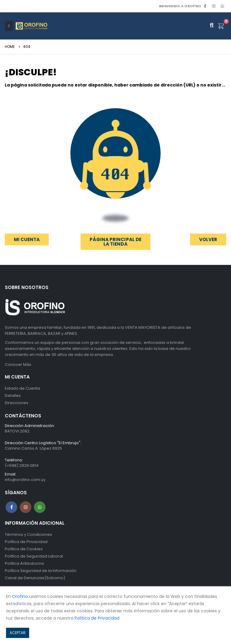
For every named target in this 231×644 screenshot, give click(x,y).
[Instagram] (214, 6)
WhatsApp (222, 6)
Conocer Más (18, 364)
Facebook (11, 507)
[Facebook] (205, 6)
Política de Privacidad (26, 542)
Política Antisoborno (25, 563)
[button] (208, 239)
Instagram (26, 507)
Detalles (13, 396)
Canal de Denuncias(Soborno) (35, 578)
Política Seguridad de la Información (41, 571)
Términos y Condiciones (28, 534)
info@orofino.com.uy (25, 480)
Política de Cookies (24, 549)
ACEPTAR (18, 633)
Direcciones (17, 403)
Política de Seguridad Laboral (34, 556)
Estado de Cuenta (22, 388)
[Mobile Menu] (9, 26)
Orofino (20, 596)
